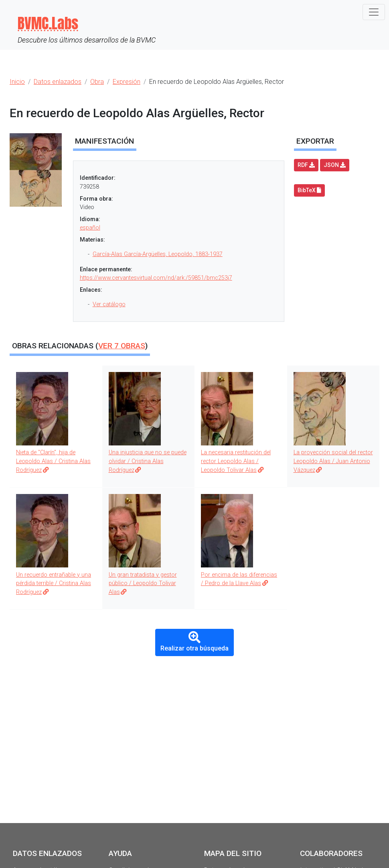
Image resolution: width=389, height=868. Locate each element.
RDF (306, 165)
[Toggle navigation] (374, 12)
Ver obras (122, 346)
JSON (335, 165)
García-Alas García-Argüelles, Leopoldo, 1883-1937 (158, 254)
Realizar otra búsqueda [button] (194, 642)
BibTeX (309, 190)
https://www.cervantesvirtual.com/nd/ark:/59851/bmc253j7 (156, 278)
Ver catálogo (109, 304)
